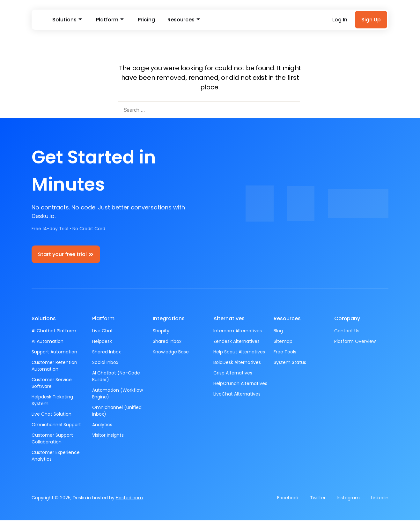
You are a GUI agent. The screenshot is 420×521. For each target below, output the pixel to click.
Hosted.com (129, 498)
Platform (107, 20)
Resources (177, 20)
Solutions (66, 20)
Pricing (142, 20)
